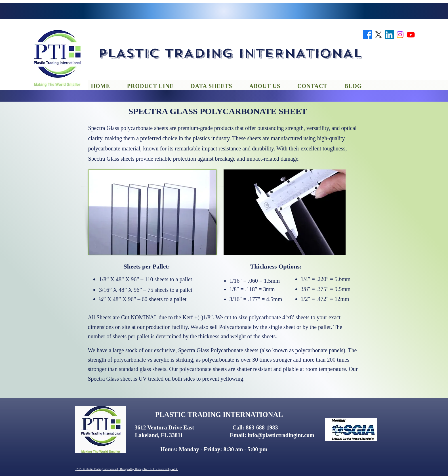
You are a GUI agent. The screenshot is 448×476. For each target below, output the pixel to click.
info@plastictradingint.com (281, 435)
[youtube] (411, 35)
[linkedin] (389, 35)
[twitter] (378, 35)
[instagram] (400, 35)
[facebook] (368, 35)
